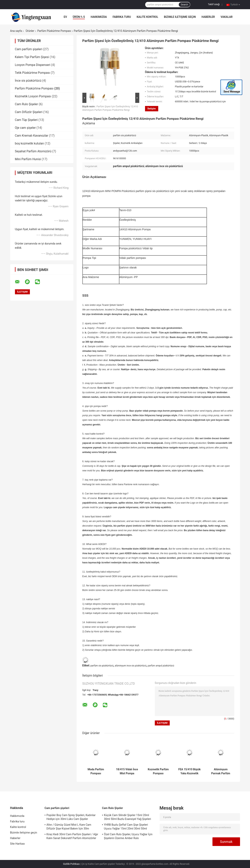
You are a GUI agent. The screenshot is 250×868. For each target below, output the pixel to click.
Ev (65, 17)
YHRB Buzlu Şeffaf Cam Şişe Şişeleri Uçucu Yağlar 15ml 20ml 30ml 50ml (126, 827)
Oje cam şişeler (25, 128)
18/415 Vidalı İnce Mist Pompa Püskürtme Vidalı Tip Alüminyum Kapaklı (127, 771)
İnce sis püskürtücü (28, 81)
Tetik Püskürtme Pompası (32, 73)
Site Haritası (18, 844)
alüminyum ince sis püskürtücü (131, 666)
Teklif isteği (214, 4)
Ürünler (30, 31)
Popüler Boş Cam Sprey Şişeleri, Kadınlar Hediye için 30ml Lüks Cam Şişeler (71, 817)
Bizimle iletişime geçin (180, 17)
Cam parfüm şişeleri (29, 49)
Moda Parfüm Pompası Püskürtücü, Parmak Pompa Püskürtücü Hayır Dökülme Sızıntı (96, 771)
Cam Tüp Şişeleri (26, 120)
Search (184, 5)
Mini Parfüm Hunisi (28, 159)
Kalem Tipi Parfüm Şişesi (32, 57)
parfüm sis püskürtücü (102, 666)
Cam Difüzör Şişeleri (29, 112)
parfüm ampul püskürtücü (161, 666)
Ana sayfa (16, 31)
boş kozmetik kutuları (30, 143)
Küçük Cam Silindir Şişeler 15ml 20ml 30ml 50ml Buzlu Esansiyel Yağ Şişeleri (128, 817)
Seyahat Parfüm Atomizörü (33, 151)
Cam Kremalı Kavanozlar (32, 136)
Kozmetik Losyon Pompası (33, 96)
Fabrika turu (122, 17)
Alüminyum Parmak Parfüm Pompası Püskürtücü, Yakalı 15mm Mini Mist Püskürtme (221, 771)
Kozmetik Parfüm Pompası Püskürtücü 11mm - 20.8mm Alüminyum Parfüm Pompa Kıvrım (158, 771)
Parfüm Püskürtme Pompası (54, 31)
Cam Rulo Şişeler (27, 104)
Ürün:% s (79, 17)
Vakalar (227, 17)
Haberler (208, 17)
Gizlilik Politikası (71, 864)
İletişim (152, 109)
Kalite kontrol (147, 17)
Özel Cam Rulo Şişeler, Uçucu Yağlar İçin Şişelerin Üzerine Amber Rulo (128, 836)
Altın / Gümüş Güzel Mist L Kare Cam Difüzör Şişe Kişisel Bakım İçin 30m (69, 827)
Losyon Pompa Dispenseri (33, 65)
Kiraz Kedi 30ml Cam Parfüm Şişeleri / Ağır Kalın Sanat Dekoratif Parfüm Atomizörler (72, 836)
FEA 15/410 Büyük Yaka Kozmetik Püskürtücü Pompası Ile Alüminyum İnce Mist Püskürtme (189, 771)
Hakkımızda (99, 17)
